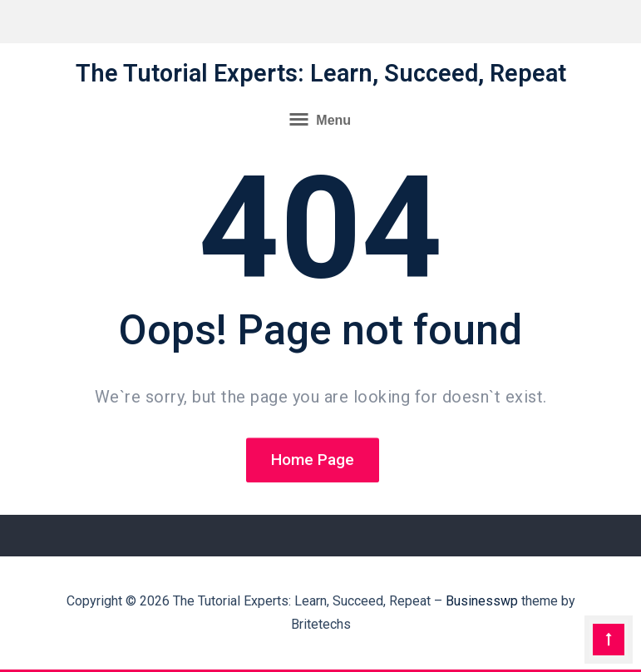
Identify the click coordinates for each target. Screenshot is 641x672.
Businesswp (482, 601)
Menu (320, 119)
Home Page (313, 461)
